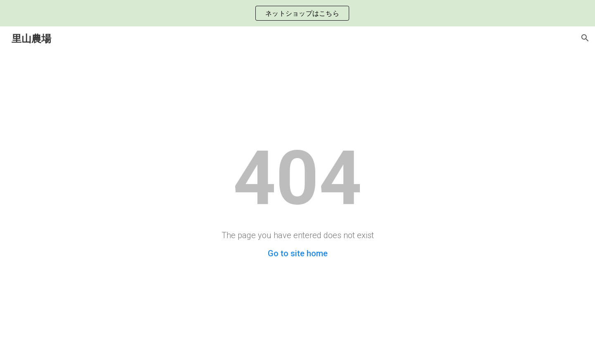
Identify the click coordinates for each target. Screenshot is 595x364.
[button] (585, 38)
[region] (297, 13)
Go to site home (298, 253)
